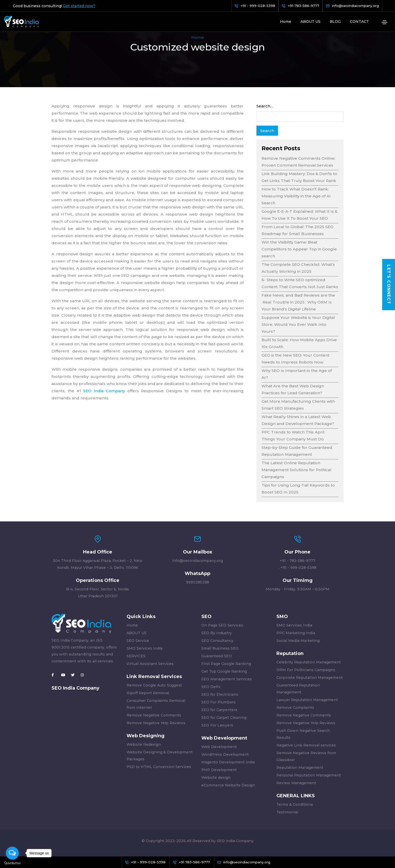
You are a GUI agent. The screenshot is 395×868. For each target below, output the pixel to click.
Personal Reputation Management (309, 775)
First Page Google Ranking (226, 664)
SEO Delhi (211, 687)
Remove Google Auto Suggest (154, 685)
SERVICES (136, 656)
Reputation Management (300, 768)
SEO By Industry (217, 633)
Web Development (219, 747)
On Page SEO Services (222, 625)
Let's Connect (389, 285)
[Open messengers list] (12, 853)
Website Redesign (144, 744)
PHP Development (219, 770)
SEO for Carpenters (219, 710)
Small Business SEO (220, 648)
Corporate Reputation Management (310, 678)
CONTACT (359, 22)
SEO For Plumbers (219, 702)
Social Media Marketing (298, 641)
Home (286, 22)
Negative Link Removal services (306, 745)
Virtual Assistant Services (150, 664)
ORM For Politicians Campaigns (306, 670)
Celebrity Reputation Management (309, 662)
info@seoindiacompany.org (197, 561)
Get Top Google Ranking (224, 671)
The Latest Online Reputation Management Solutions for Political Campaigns (297, 470)
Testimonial (287, 812)
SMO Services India (144, 648)
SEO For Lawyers (217, 725)
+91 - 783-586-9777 (298, 561)
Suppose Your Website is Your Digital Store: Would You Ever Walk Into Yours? (298, 324)
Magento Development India (228, 762)
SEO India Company (104, 391)
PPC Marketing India (296, 633)
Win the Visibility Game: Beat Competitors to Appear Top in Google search (299, 249)
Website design (216, 778)
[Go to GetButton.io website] (12, 863)
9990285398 (197, 582)
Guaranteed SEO (217, 656)
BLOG (335, 22)
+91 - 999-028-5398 (298, 568)
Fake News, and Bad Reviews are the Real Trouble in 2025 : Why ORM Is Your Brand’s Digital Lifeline (298, 302)
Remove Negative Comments (154, 715)
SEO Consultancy (217, 641)
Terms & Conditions (295, 804)
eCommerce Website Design (228, 785)
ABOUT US (310, 22)
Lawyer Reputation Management (307, 700)
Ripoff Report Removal (148, 693)
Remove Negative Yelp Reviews (156, 723)
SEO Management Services (227, 679)
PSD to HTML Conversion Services (159, 767)
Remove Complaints (295, 708)
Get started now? (79, 6)
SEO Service (138, 641)
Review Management (296, 783)
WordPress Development (225, 754)
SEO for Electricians (220, 694)
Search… (265, 106)
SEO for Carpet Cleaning (224, 718)
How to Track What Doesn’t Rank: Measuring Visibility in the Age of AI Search (296, 196)
